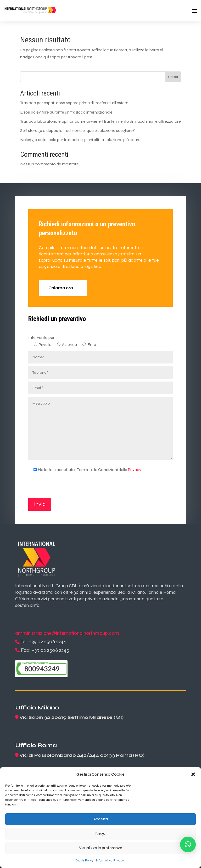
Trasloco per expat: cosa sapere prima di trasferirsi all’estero (74, 103)
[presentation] (68, 488)
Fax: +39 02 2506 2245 (45, 650)
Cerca (173, 77)
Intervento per (41, 337)
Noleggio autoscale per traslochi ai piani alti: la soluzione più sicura (80, 140)
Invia (40, 504)
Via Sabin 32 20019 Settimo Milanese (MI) (71, 717)
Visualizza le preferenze (101, 848)
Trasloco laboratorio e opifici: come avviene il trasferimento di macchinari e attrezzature (100, 121)
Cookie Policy (84, 860)
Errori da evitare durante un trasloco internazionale (66, 112)
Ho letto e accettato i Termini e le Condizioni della (85, 470)
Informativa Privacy (110, 860)
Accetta (101, 819)
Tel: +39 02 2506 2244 (43, 642)
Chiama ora (61, 288)
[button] (193, 774)
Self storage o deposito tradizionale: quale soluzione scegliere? (77, 130)
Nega (100, 833)
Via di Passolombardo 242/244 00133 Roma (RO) (82, 755)
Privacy (135, 470)
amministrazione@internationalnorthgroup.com (67, 633)
